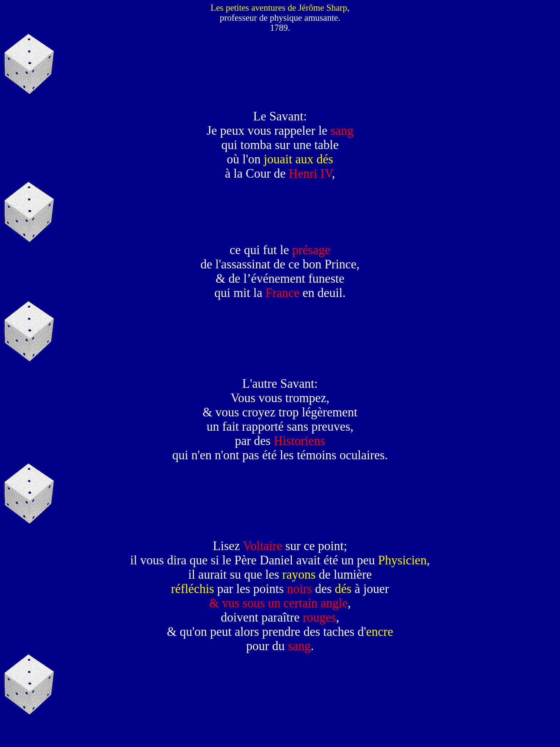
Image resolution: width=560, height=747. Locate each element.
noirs (299, 589)
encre (380, 632)
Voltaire (262, 546)
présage (311, 250)
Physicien (402, 560)
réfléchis (192, 589)
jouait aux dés (299, 159)
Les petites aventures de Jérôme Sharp (279, 8)
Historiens (299, 441)
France (282, 293)
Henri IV (311, 174)
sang (342, 131)
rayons (299, 575)
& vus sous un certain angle (279, 603)
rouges (319, 617)
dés (343, 589)
